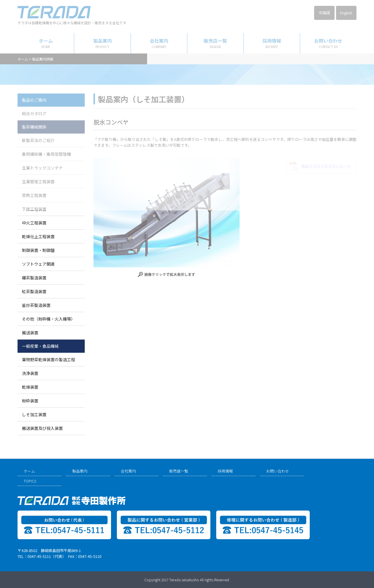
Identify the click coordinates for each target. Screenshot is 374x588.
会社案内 (128, 471)
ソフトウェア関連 (38, 264)
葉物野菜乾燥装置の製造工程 (49, 359)
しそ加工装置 (34, 414)
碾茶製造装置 (34, 278)
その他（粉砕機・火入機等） (49, 319)
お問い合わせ (278, 471)
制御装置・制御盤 (38, 250)
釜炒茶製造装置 (36, 305)
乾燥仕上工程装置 (38, 236)
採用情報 (225, 471)
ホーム (29, 471)
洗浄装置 (30, 373)
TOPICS (30, 481)
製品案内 (80, 471)
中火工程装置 (34, 223)
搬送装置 (30, 333)
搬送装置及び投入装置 (42, 428)
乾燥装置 (30, 387)
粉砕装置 (30, 401)
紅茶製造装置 (34, 291)
